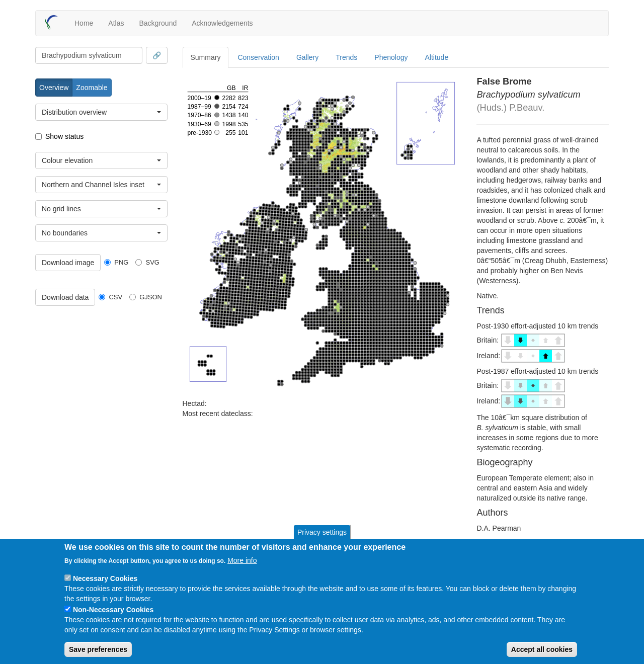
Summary (206, 57)
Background (158, 23)
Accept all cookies (542, 649)
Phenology (391, 57)
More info (242, 560)
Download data (65, 297)
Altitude (437, 57)
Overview (54, 88)
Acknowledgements (222, 23)
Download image (68, 263)
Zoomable (92, 88)
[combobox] (89, 55)
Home (84, 23)
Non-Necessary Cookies (113, 610)
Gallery (307, 57)
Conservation (258, 57)
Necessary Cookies (105, 578)
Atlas (116, 23)
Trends (346, 57)
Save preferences (98, 649)
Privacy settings (322, 532)
